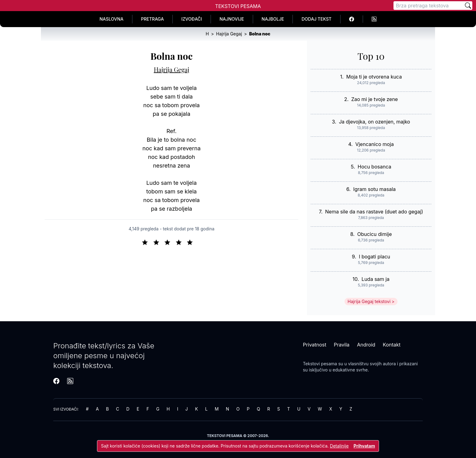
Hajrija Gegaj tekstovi (369, 301)
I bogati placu (374, 257)
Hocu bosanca (375, 167)
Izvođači (192, 19)
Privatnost (315, 345)
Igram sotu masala (374, 189)
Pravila (342, 345)
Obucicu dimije (374, 234)
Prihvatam (364, 446)
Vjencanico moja (375, 144)
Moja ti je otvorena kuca (374, 77)
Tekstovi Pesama (238, 6)
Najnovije (232, 19)
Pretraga (152, 19)
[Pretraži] (468, 6)
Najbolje (273, 19)
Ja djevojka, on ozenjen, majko (375, 122)
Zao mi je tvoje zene (375, 99)
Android (366, 345)
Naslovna (111, 19)
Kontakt (391, 345)
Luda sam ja (375, 279)
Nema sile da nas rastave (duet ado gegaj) (374, 212)
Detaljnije (339, 446)
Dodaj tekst (316, 19)
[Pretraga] (429, 6)
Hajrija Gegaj (172, 69)
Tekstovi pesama (320, 364)
